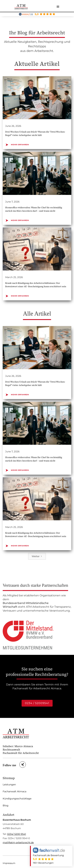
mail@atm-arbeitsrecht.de (18, 842)
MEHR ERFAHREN (17, 145)
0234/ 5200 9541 (17, 834)
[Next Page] (37, 556)
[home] (21, 7)
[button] (58, 7)
